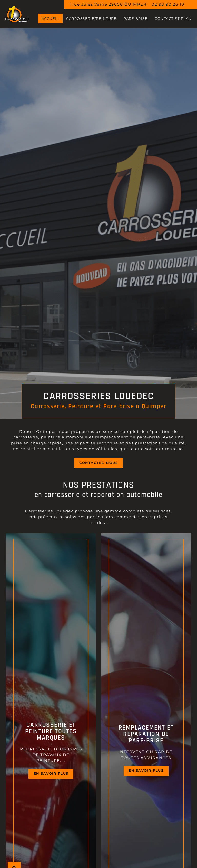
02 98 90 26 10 (168, 4)
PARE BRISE (136, 18)
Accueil (50, 18)
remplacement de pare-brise (128, 437)
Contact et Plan (173, 18)
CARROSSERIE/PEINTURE (91, 18)
